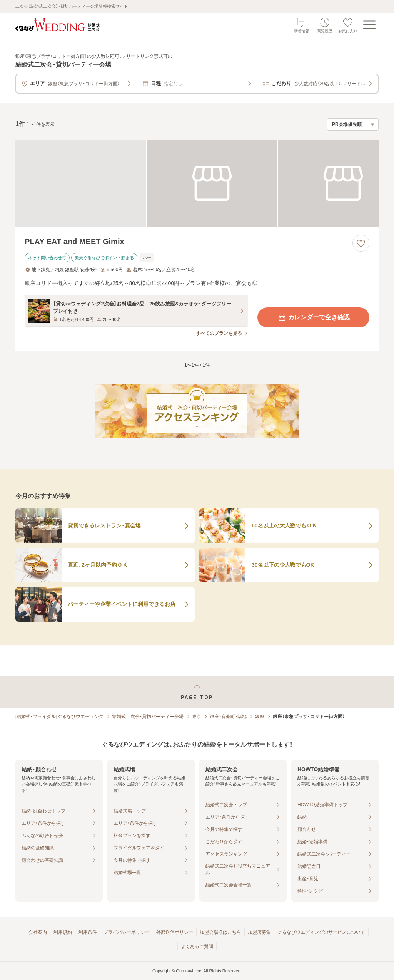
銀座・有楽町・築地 (228, 717)
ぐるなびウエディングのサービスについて (321, 932)
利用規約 (63, 932)
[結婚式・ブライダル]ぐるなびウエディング (59, 717)
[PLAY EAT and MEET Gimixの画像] (197, 184)
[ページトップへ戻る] (197, 692)
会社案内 (38, 932)
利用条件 (88, 932)
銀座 (260, 717)
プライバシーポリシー (127, 932)
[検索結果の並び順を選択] (353, 124)
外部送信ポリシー (175, 932)
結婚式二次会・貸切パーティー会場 (148, 717)
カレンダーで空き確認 (314, 317)
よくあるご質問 (197, 946)
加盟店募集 (259, 932)
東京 (197, 717)
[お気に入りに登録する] (361, 243)
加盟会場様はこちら (220, 932)
